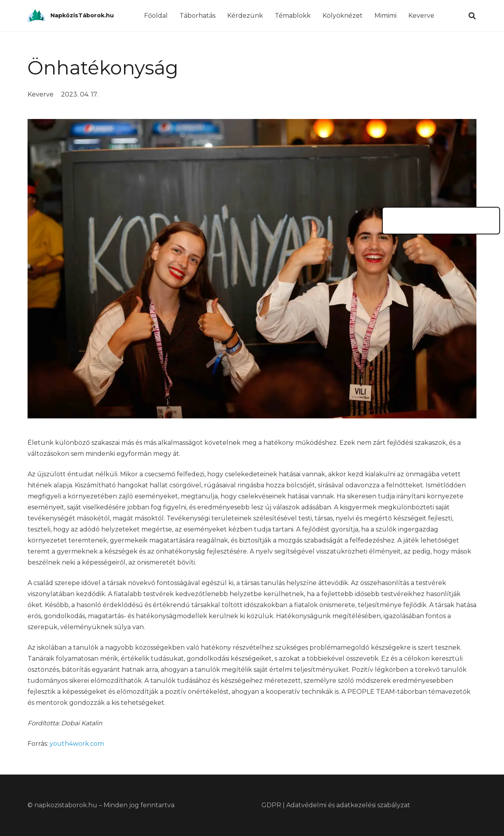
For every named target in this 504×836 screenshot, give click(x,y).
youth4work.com (77, 744)
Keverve (41, 94)
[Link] (36, 16)
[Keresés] (472, 16)
